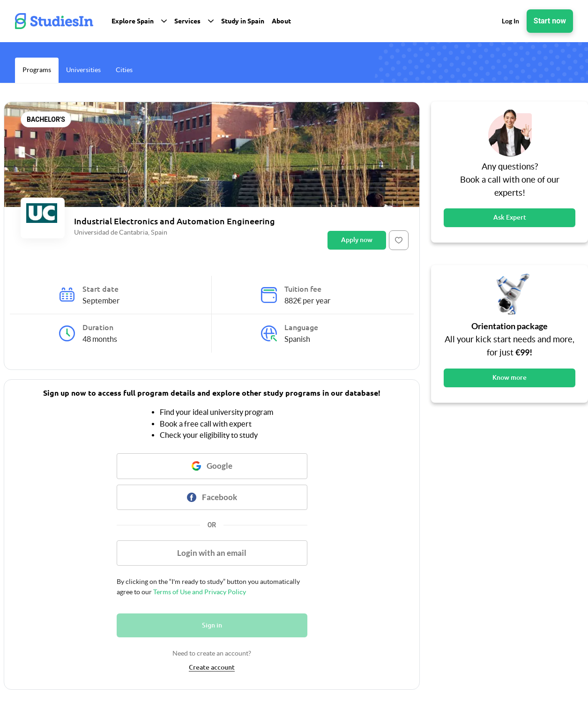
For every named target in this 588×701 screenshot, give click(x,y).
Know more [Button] (510, 377)
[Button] (399, 240)
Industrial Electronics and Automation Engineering (175, 221)
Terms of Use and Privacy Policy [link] (199, 592)
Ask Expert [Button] (510, 217)
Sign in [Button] (212, 625)
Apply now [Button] (357, 240)
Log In (510, 21)
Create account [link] (212, 667)
